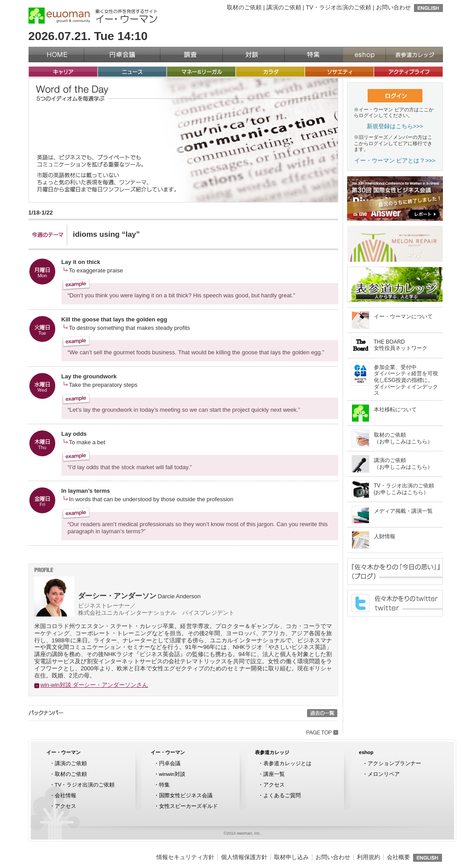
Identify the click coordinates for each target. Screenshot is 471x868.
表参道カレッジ (414, 55)
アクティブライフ (408, 71)
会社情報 (66, 795)
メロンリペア (384, 774)
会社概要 (398, 857)
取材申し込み (291, 857)
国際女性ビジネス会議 (186, 795)
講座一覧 (274, 774)
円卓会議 (122, 55)
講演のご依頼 (284, 7)
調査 (191, 55)
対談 (254, 55)
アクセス (66, 806)
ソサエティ (339, 71)
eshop (364, 55)
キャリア (63, 71)
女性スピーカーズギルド (188, 806)
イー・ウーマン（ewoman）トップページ (56, 55)
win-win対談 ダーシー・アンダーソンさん (94, 685)
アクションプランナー (394, 763)
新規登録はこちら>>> (395, 126)
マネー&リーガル (201, 71)
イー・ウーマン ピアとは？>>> (395, 160)
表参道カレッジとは (287, 763)
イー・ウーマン (63, 752)
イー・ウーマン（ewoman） (59, 16)
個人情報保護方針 (244, 857)
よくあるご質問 (282, 795)
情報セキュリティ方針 (185, 857)
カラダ (270, 71)
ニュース (132, 71)
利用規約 (369, 857)
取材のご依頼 (244, 7)
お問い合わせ (393, 7)
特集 (314, 55)
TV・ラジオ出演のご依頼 (338, 7)
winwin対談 (172, 774)
